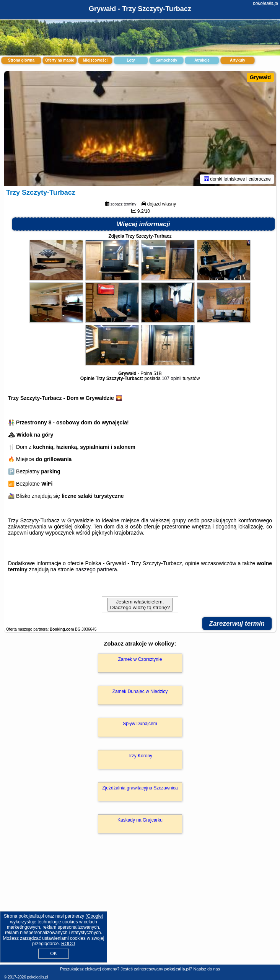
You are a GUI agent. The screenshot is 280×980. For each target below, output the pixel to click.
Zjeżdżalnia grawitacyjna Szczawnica (140, 788)
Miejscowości (95, 60)
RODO (68, 944)
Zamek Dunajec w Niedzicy (140, 691)
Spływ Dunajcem (140, 724)
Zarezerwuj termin (237, 624)
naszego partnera (96, 569)
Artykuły (238, 60)
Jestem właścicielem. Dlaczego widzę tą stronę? (140, 605)
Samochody (167, 60)
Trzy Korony (140, 756)
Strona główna (21, 60)
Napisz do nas (207, 969)
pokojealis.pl (265, 3)
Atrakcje (202, 60)
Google (94, 916)
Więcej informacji (143, 224)
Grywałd (260, 77)
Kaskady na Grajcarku (140, 820)
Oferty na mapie (60, 60)
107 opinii (172, 378)
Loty (131, 60)
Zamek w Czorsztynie (140, 659)
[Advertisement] (140, 907)
